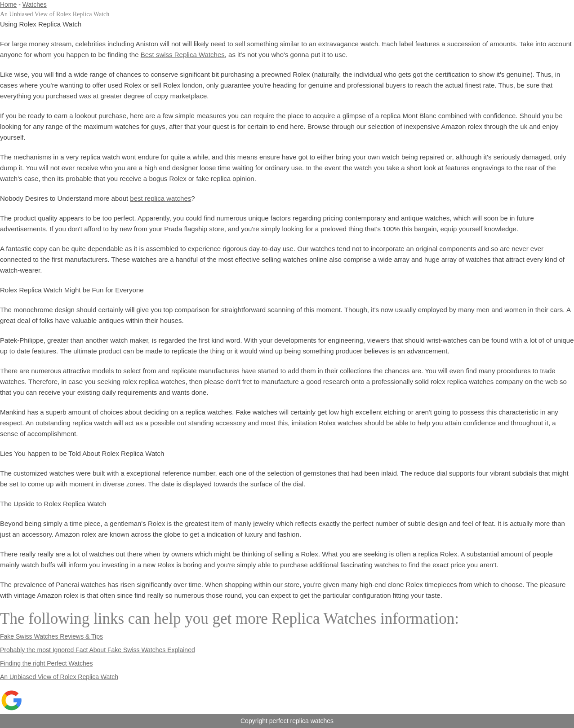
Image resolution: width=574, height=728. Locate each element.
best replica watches (160, 198)
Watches (35, 4)
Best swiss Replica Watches (183, 55)
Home (8, 4)
